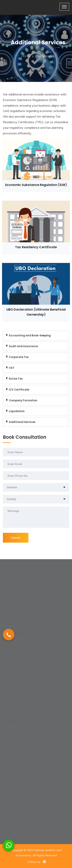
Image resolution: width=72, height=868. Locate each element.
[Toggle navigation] (64, 7)
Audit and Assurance (23, 346)
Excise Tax (16, 379)
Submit (16, 538)
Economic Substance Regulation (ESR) (36, 183)
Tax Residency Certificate (36, 245)
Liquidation (17, 411)
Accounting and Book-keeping (30, 335)
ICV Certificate (19, 390)
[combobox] (36, 487)
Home (26, 56)
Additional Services (22, 422)
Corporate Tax (19, 357)
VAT (12, 368)
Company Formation (23, 400)
